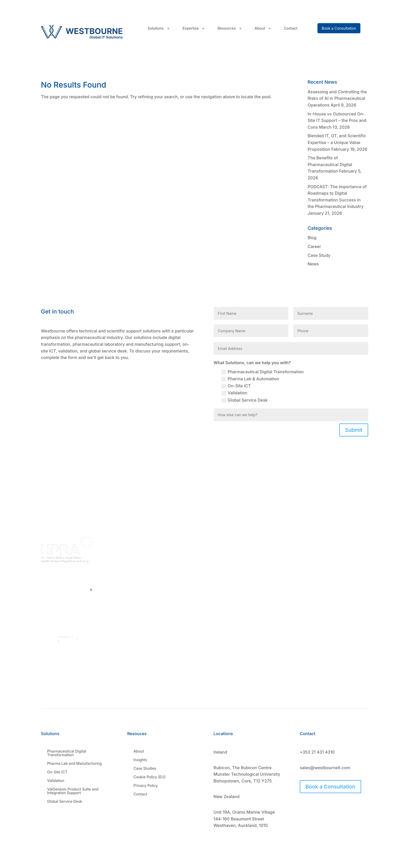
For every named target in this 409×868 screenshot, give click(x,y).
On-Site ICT (236, 386)
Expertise (191, 28)
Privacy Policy (146, 786)
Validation (234, 393)
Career (314, 246)
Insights (140, 760)
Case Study (319, 255)
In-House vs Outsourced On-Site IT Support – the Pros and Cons (337, 120)
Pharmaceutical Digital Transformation (263, 372)
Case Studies (145, 768)
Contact (291, 28)
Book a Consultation (330, 787)
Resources (227, 28)
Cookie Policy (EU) (150, 777)
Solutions (155, 28)
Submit (354, 430)
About (260, 28)
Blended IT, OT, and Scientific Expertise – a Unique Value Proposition (337, 142)
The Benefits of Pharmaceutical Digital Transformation (330, 164)
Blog (312, 238)
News (313, 264)
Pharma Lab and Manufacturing (74, 763)
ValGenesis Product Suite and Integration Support (73, 791)
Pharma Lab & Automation (250, 379)
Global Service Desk (245, 400)
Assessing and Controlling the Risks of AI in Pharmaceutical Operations (337, 98)
